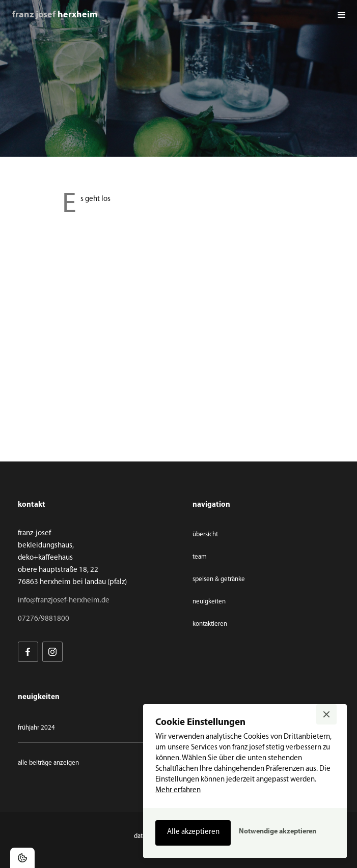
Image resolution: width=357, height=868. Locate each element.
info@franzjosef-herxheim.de (64, 601)
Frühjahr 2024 (36, 728)
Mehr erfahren (178, 790)
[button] (342, 15)
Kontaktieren (210, 624)
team (200, 557)
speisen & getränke (219, 579)
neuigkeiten (209, 602)
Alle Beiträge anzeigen (48, 763)
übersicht (205, 534)
